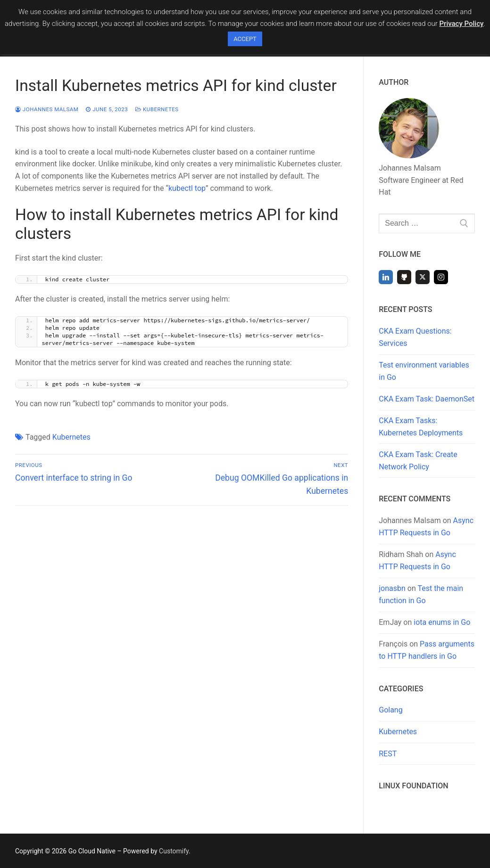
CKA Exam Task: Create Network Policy (418, 461)
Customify (174, 851)
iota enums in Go (442, 622)
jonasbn (392, 588)
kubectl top (187, 188)
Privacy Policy (462, 24)
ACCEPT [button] (245, 39)
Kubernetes (157, 109)
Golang (390, 710)
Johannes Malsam (47, 109)
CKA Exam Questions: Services (415, 337)
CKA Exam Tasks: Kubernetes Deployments (421, 427)
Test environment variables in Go (424, 371)
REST (388, 754)
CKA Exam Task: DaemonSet (427, 399)
